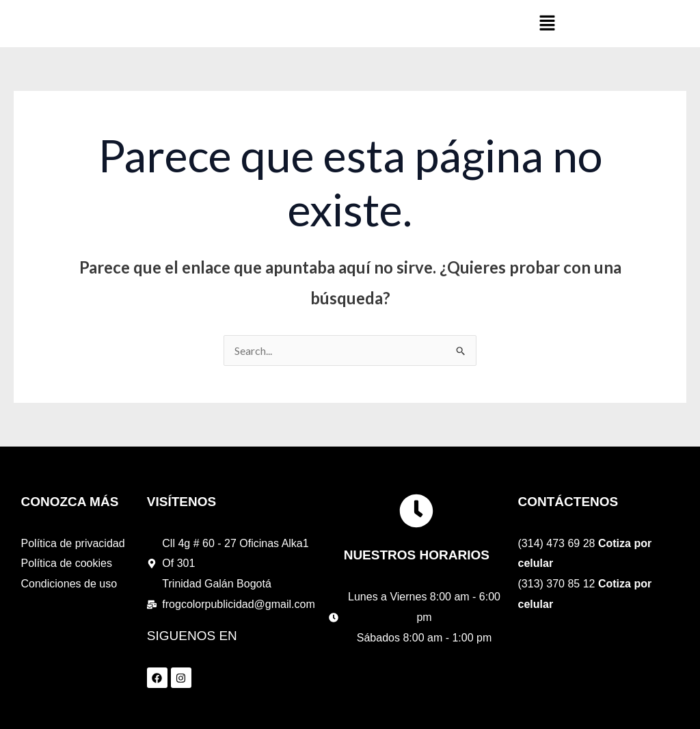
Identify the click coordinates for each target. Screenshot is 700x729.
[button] (548, 24)
